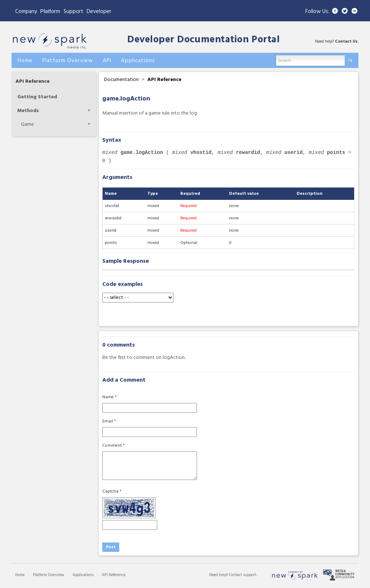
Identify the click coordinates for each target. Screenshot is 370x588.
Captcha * (112, 492)
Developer (99, 12)
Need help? (219, 575)
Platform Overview (49, 575)
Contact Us (346, 42)
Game (27, 125)
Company (26, 12)
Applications (83, 575)
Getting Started (37, 97)
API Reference (33, 81)
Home (20, 575)
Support (74, 12)
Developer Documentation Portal (203, 40)
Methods (28, 111)
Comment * (113, 446)
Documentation (121, 80)
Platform (50, 11)
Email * (109, 421)
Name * (109, 397)
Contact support (243, 575)
